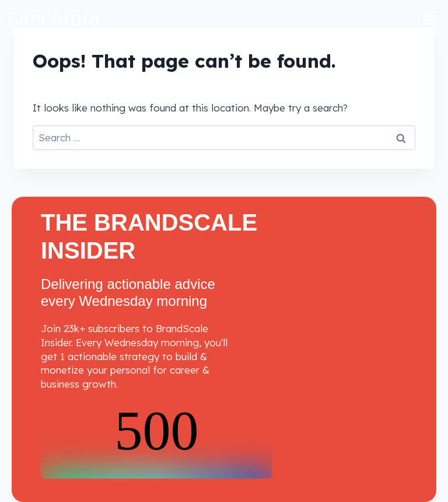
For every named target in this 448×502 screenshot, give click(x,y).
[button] (430, 18)
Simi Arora (53, 18)
